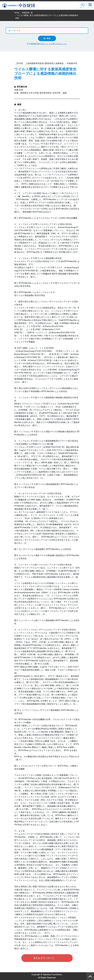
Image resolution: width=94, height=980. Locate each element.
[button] (90, 6)
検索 (47, 38)
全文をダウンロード (44, 958)
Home (17, 13)
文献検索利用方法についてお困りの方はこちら (47, 44)
